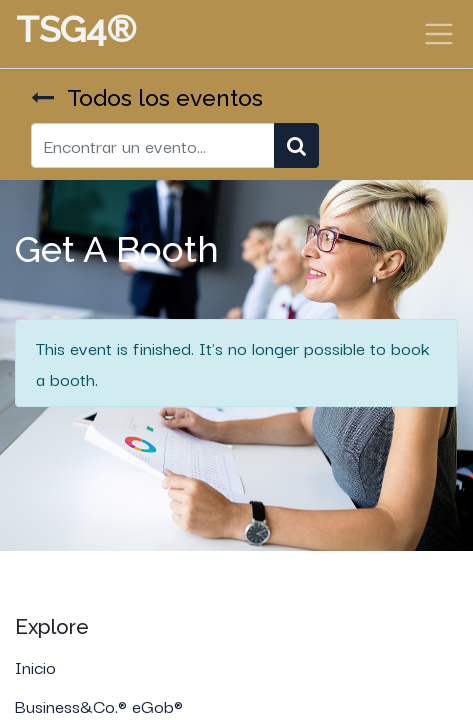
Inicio (35, 666)
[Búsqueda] (296, 145)
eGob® (160, 705)
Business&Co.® (73, 705)
